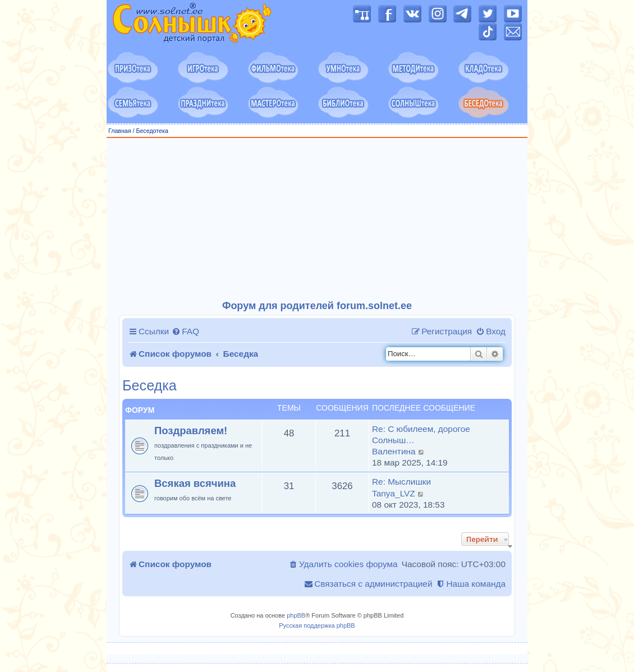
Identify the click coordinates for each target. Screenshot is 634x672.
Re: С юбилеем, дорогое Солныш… (421, 434)
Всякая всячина (195, 483)
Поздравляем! (191, 431)
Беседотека (152, 131)
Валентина (394, 451)
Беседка (150, 386)
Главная (120, 131)
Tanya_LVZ (394, 493)
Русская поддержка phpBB (317, 625)
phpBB (296, 615)
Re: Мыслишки (401, 482)
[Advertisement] (317, 219)
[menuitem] (185, 332)
